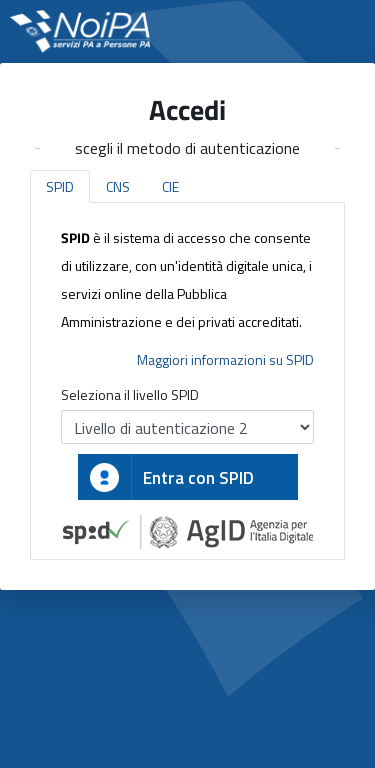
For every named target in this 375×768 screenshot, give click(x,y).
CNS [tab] (118, 186)
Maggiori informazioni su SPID (225, 359)
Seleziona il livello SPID (130, 394)
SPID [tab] (60, 186)
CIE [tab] (170, 186)
